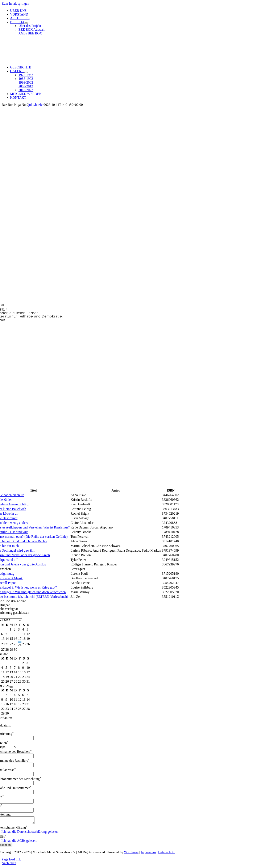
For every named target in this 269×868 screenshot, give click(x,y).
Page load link (11, 861)
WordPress (131, 853)
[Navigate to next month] (11, 687)
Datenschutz (166, 853)
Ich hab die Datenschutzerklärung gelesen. (30, 833)
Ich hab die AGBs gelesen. (19, 842)
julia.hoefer (36, 105)
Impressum (148, 853)
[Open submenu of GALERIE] (26, 72)
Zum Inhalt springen (15, 3)
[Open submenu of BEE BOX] (26, 23)
